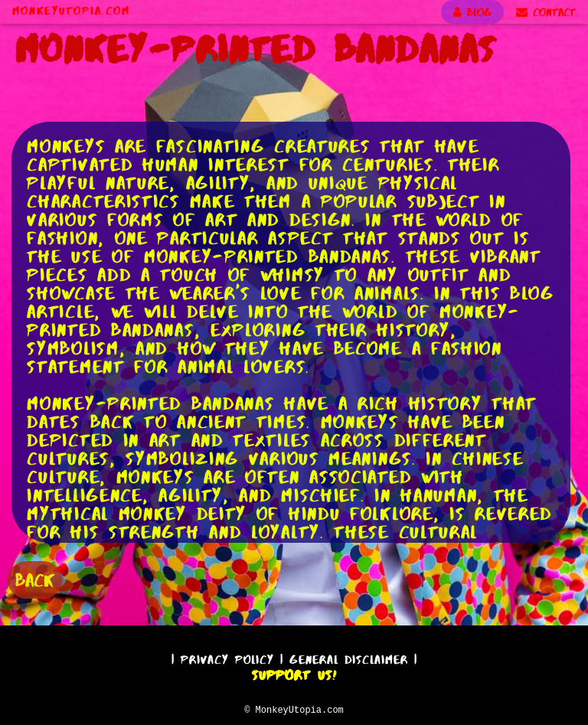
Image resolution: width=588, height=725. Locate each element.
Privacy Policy (227, 657)
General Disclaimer (349, 657)
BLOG (472, 12)
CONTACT (546, 12)
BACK (35, 578)
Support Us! (294, 673)
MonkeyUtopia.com (71, 11)
